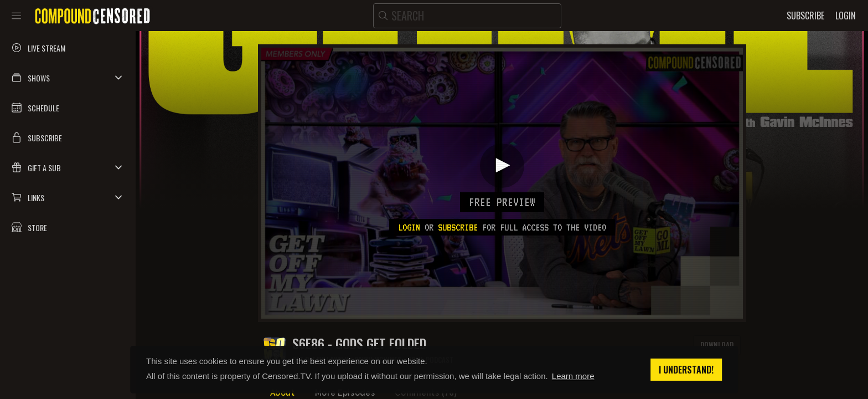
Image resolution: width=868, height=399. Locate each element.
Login (409, 227)
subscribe (458, 227)
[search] (467, 16)
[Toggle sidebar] (16, 16)
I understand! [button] (686, 370)
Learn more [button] (573, 376)
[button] (68, 78)
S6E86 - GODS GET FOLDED (359, 343)
